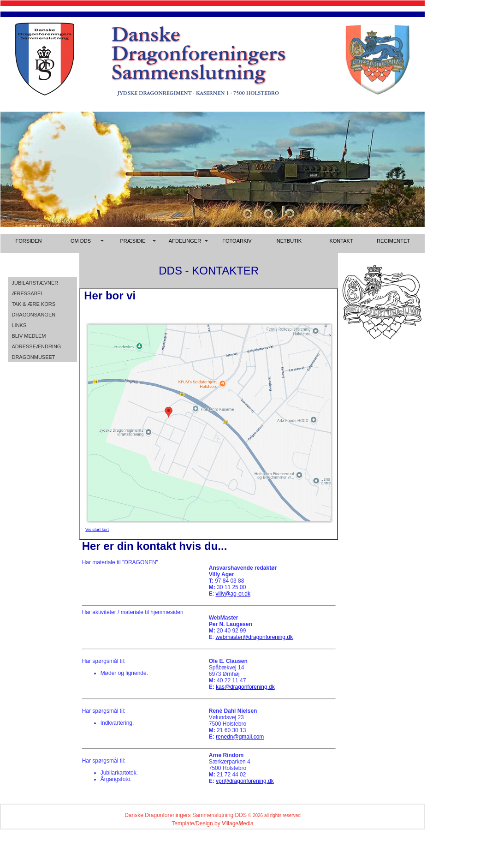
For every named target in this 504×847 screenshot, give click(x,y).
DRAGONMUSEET (33, 357)
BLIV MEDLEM (29, 336)
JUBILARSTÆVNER (35, 283)
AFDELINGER (185, 241)
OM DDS (81, 241)
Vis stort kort (97, 530)
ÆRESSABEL (27, 293)
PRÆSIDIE (133, 241)
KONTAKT (341, 241)
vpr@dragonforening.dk (245, 781)
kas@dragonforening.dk (245, 687)
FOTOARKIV (237, 241)
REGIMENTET (393, 241)
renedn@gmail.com (240, 737)
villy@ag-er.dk (233, 594)
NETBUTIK (289, 241)
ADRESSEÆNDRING (36, 346)
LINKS (19, 325)
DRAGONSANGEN (33, 315)
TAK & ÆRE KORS (33, 304)
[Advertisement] (463, 166)
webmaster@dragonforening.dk (254, 637)
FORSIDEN (29, 241)
